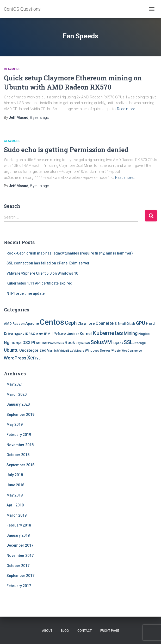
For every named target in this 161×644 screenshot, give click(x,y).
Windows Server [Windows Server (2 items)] (98, 350)
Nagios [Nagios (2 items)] (144, 334)
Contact (85, 631)
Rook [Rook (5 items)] (70, 342)
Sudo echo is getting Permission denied (66, 150)
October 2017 (18, 566)
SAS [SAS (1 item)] (87, 343)
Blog (65, 631)
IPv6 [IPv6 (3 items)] (56, 334)
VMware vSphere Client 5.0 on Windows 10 (42, 273)
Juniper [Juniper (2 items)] (73, 334)
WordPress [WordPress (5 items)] (15, 358)
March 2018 (17, 515)
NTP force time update (26, 293)
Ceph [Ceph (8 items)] (71, 323)
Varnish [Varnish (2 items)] (53, 350)
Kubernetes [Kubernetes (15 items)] (108, 333)
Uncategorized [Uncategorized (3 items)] (33, 350)
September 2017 (20, 576)
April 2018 (15, 505)
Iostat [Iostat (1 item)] (40, 334)
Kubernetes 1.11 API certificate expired (39, 283)
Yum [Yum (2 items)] (40, 358)
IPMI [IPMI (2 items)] (48, 334)
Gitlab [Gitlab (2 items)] (131, 324)
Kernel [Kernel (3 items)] (86, 334)
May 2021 (15, 384)
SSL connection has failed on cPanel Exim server (48, 263)
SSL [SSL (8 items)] (128, 342)
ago (40, 117)
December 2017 (20, 545)
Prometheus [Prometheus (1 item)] (56, 343)
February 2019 (19, 435)
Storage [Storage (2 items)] (140, 343)
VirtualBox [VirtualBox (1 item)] (66, 351)
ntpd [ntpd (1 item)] (19, 343)
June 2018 (15, 485)
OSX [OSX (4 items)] (26, 343)
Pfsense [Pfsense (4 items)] (39, 343)
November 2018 (20, 445)
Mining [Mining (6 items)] (131, 333)
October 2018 (18, 455)
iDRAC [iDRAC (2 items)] (30, 334)
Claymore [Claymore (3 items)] (86, 323)
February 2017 (19, 586)
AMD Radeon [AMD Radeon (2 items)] (14, 324)
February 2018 (19, 525)
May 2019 (15, 424)
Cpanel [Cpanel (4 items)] (102, 323)
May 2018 (15, 495)
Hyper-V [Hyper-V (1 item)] (19, 334)
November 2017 (20, 556)
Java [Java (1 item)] (63, 334)
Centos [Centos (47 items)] (52, 322)
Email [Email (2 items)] (122, 324)
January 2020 (18, 404)
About (47, 631)
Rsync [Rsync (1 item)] (80, 343)
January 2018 (18, 535)
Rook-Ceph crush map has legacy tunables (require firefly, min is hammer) (70, 253)
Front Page (110, 631)
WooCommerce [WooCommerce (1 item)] (132, 351)
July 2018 (15, 475)
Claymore (12, 69)
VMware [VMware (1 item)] (79, 351)
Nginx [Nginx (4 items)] (9, 343)
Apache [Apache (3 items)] (32, 323)
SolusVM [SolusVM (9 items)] (101, 342)
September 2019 (20, 415)
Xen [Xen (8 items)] (31, 358)
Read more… (127, 109)
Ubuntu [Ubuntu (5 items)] (11, 350)
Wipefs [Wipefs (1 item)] (116, 351)
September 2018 (20, 465)
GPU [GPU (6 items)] (141, 323)
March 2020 (17, 394)
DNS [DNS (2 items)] (113, 324)
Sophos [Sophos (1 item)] (118, 343)
